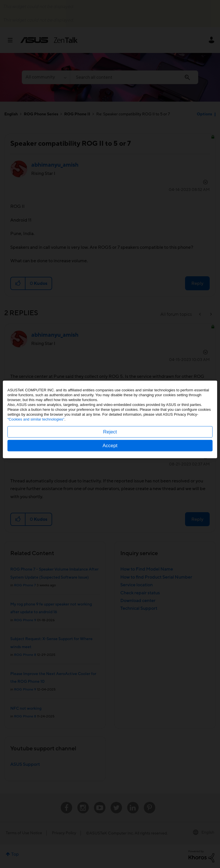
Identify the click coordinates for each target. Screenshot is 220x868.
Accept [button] (110, 460)
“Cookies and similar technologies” (36, 434)
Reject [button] (110, 446)
